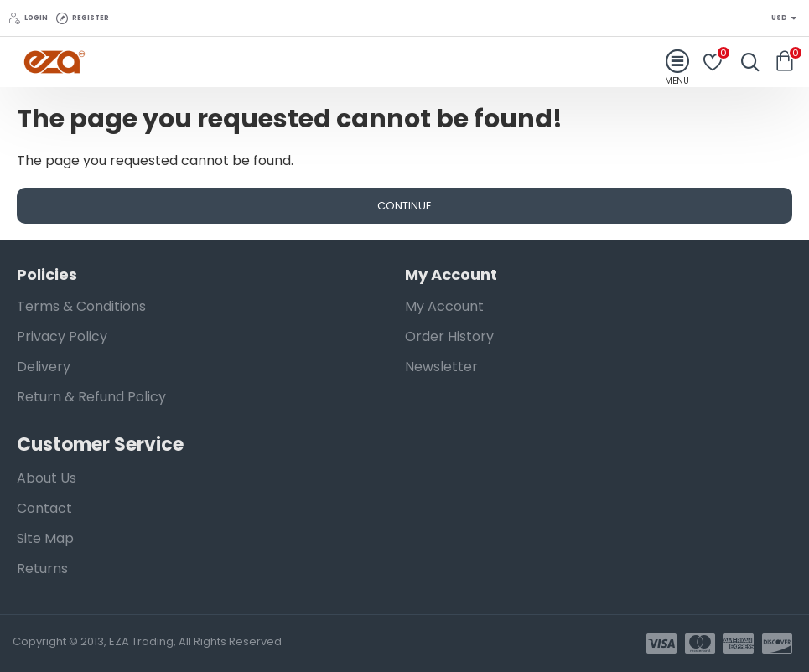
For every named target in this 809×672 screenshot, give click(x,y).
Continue (404, 206)
